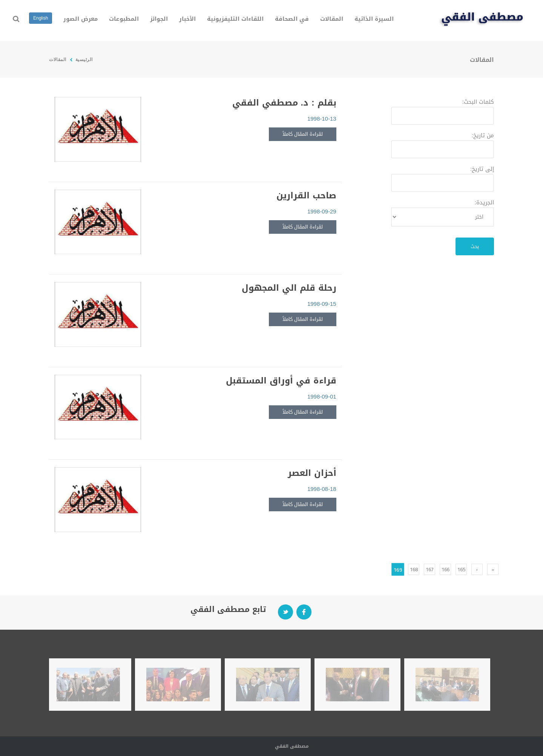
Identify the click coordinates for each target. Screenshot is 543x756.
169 (398, 569)
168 (414, 569)
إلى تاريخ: (482, 169)
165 (461, 569)
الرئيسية (83, 59)
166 (446, 569)
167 (430, 569)
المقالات (58, 59)
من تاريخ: (483, 135)
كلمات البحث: (478, 102)
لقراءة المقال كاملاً (303, 134)
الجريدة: (484, 202)
